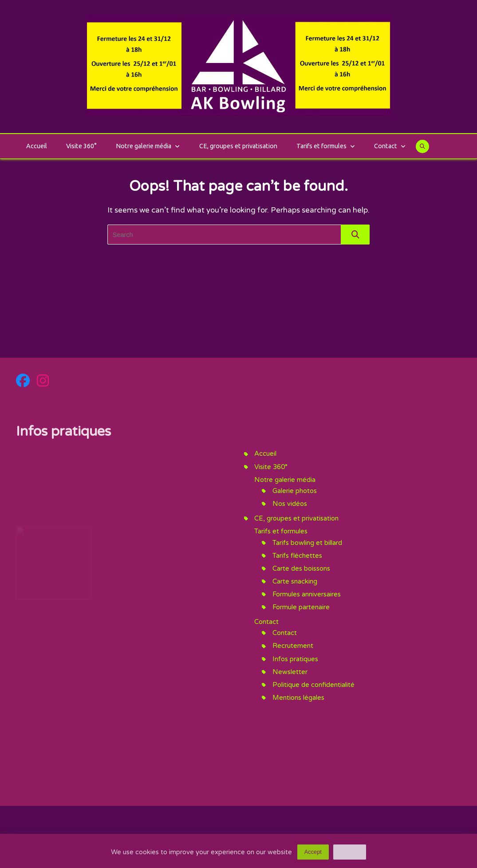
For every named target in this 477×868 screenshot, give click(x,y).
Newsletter (290, 672)
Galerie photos (295, 491)
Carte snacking (295, 581)
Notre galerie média (148, 146)
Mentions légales (298, 698)
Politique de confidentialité (313, 685)
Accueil (37, 146)
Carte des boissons (301, 568)
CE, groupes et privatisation (238, 146)
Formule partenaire (301, 607)
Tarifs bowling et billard (307, 543)
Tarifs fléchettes (297, 556)
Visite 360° (81, 146)
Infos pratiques (295, 659)
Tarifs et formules (326, 146)
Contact (390, 146)
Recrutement (293, 646)
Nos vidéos (290, 504)
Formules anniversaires (307, 594)
